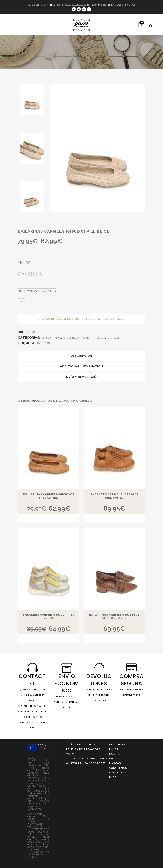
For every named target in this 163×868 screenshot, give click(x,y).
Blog (113, 777)
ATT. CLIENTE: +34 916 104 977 (86, 759)
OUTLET (113, 338)
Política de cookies (81, 745)
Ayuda (70, 754)
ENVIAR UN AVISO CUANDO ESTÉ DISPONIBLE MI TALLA (81, 319)
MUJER (99, 338)
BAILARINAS (51, 338)
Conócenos (118, 768)
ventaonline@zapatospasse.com (69, 5)
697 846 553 (98, 5)
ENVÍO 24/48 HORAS (122, 5)
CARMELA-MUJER (77, 338)
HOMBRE (115, 754)
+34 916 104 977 (38, 5)
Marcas (115, 763)
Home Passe (118, 745)
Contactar (118, 773)
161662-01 (44, 343)
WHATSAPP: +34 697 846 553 (86, 763)
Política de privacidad (83, 749)
